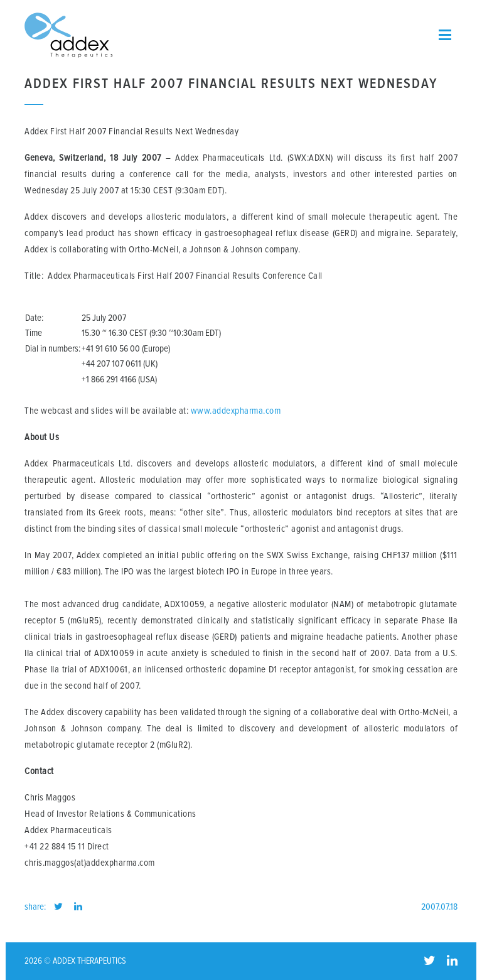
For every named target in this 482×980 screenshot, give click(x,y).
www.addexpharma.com (236, 411)
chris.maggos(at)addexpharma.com (90, 863)
